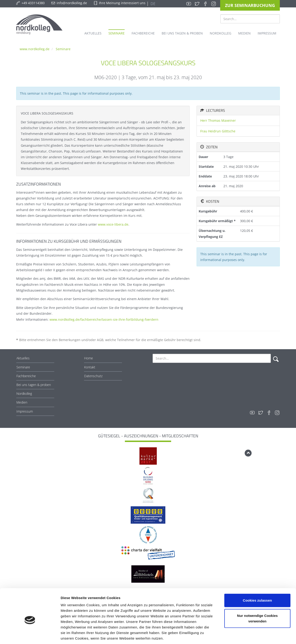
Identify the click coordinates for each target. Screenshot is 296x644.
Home (89, 358)
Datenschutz (93, 376)
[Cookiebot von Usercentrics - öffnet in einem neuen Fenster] (30, 635)
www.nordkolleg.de (35, 49)
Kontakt (90, 367)
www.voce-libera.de (113, 224)
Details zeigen (246, 635)
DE (153, 4)
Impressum (25, 411)
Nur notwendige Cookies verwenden (257, 596)
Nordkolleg (24, 394)
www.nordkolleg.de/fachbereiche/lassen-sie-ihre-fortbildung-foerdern (104, 319)
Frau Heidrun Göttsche (218, 131)
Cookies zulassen (257, 578)
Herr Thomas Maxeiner (218, 120)
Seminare (63, 49)
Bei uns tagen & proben (34, 385)
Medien (22, 402)
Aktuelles (23, 358)
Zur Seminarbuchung (250, 5)
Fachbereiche (26, 376)
